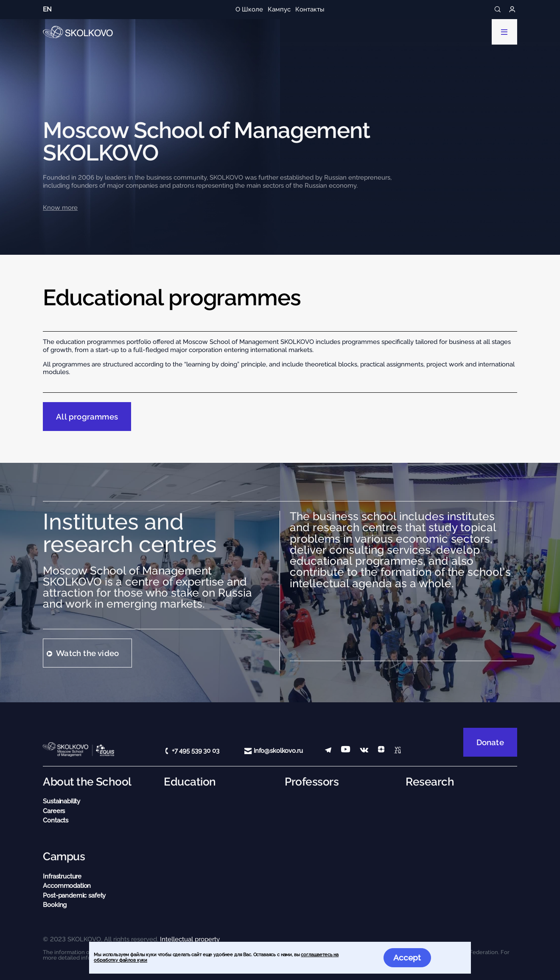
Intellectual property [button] (190, 939)
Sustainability (62, 801)
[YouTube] (346, 751)
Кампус (279, 9)
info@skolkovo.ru (278, 751)
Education (190, 781)
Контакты (310, 9)
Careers (54, 811)
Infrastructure (62, 876)
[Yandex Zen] (381, 751)
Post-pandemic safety (74, 896)
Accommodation (67, 886)
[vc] (398, 751)
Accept (407, 957)
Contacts (56, 820)
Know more (60, 208)
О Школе (249, 9)
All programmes (87, 417)
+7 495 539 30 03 (196, 751)
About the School (87, 781)
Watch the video (87, 653)
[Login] (512, 10)
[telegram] (328, 751)
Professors (312, 781)
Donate (490, 742)
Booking (55, 905)
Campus (64, 856)
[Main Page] (78, 32)
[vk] (364, 751)
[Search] (498, 10)
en (47, 9)
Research (430, 781)
